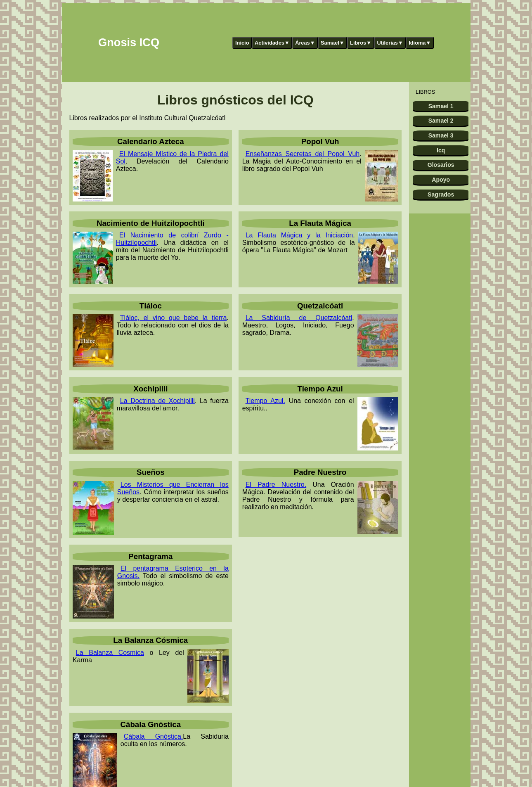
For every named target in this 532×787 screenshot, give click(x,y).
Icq (441, 150)
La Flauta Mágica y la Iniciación (299, 235)
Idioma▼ (420, 43)
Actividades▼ (272, 43)
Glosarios (441, 165)
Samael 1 (441, 106)
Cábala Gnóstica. (153, 736)
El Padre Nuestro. (276, 485)
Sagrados (441, 194)
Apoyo (441, 180)
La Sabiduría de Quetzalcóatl (299, 318)
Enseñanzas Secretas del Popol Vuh (303, 154)
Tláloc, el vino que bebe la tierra (174, 318)
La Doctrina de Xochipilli (157, 401)
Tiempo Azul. (265, 401)
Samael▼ (333, 43)
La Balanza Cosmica (110, 653)
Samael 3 (441, 135)
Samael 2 (441, 121)
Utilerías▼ (390, 43)
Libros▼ (361, 43)
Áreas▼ (305, 43)
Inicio (242, 43)
